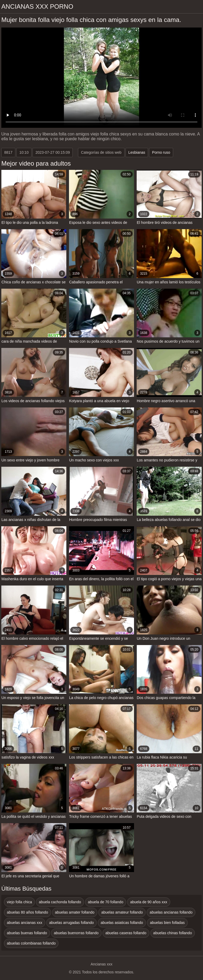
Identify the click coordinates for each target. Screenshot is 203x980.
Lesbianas (137, 152)
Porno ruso (161, 152)
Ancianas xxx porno (37, 6)
